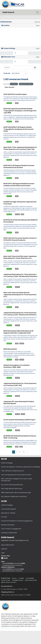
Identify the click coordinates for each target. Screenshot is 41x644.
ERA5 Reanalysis (10, 349)
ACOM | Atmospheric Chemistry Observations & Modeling (20, 467)
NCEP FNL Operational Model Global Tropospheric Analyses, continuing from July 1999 (20, 111)
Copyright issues (18, 580)
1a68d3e (9, 569)
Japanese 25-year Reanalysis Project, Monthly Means (19, 402)
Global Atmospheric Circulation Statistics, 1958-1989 (17, 366)
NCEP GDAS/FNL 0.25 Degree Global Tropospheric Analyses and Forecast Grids (18, 129)
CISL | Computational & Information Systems (16, 475)
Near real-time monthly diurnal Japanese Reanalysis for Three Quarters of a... (20, 295)
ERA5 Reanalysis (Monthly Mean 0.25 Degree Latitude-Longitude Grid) (18, 332)
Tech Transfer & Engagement (11, 529)
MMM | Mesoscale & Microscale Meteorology (16, 493)
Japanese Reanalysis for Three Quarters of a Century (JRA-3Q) (20, 384)
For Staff (4, 517)
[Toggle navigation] (37, 12)
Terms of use (6, 580)
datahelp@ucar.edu (22, 540)
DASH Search (8, 12)
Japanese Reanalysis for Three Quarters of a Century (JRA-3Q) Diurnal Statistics (20, 314)
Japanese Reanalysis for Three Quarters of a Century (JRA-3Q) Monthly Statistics (20, 275)
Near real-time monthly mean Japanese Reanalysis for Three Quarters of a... (20, 257)
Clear (38, 25)
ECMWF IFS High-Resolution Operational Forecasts (20, 203)
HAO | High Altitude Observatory (12, 489)
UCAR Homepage (7, 505)
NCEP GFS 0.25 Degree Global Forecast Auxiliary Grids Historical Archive (19, 185)
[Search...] (18, 68)
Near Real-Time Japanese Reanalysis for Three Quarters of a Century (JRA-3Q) (20, 148)
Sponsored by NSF (31, 580)
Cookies (21, 578)
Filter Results (9, 87)
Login (3, 553)
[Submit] (35, 68)
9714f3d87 (10, 563)
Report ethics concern (9, 582)
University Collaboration (9, 533)
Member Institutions (8, 525)
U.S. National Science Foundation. (20, 627)
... (22, 451)
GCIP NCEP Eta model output (15, 94)
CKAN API (4, 549)
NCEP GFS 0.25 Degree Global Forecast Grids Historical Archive (19, 166)
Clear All (37, 22)
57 (24, 452)
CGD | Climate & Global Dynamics (13, 471)
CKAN (4, 558)
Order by (7, 73)
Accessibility (30, 578)
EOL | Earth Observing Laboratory (12, 485)
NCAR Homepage (7, 463)
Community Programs (9, 509)
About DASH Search (8, 545)
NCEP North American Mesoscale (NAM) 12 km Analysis (20, 221)
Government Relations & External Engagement (17, 521)
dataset (9, 103)
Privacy (14, 578)
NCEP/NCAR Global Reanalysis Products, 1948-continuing (20, 437)
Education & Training (8, 513)
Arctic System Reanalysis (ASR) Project (19, 420)
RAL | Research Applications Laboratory (14, 496)
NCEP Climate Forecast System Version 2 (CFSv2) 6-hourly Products (20, 239)
